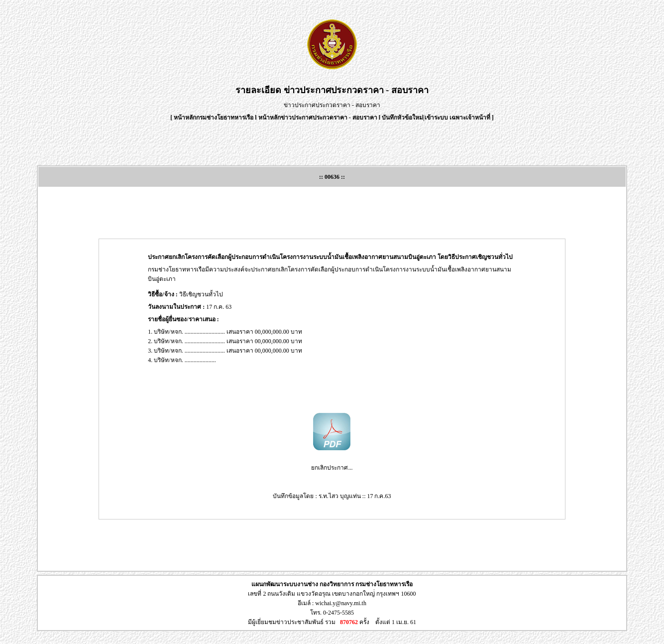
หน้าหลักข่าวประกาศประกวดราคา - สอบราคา (318, 118)
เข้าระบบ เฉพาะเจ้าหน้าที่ (458, 118)
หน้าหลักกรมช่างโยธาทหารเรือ (214, 118)
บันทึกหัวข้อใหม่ (402, 118)
